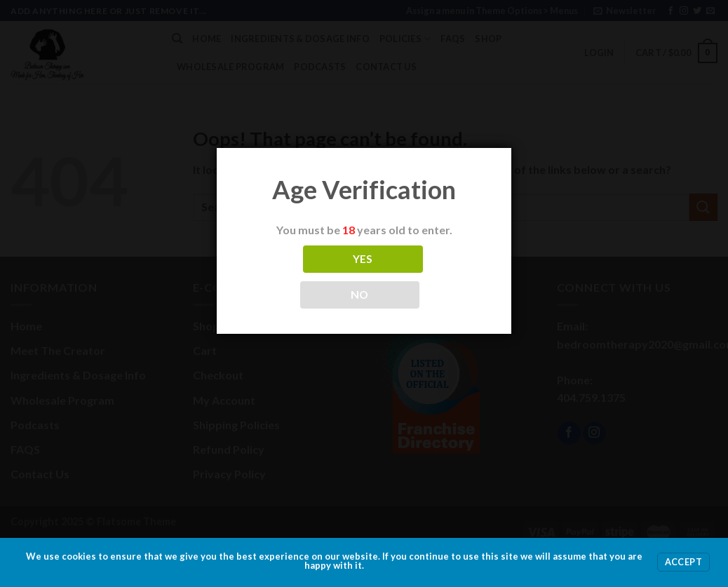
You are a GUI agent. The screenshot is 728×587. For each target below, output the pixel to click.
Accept (683, 562)
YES (363, 259)
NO (360, 295)
